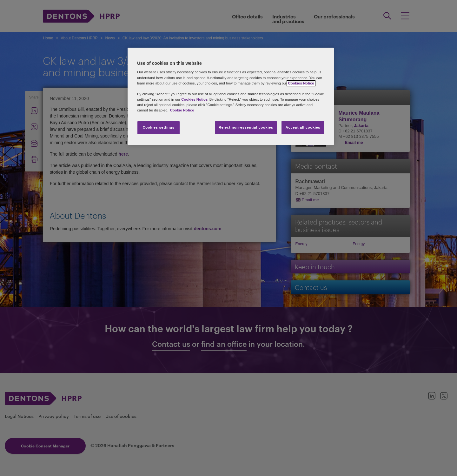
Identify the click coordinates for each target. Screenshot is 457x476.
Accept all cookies (303, 127)
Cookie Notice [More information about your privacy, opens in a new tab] (182, 110)
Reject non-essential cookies (246, 127)
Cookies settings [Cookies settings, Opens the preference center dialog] (158, 127)
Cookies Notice (301, 83)
